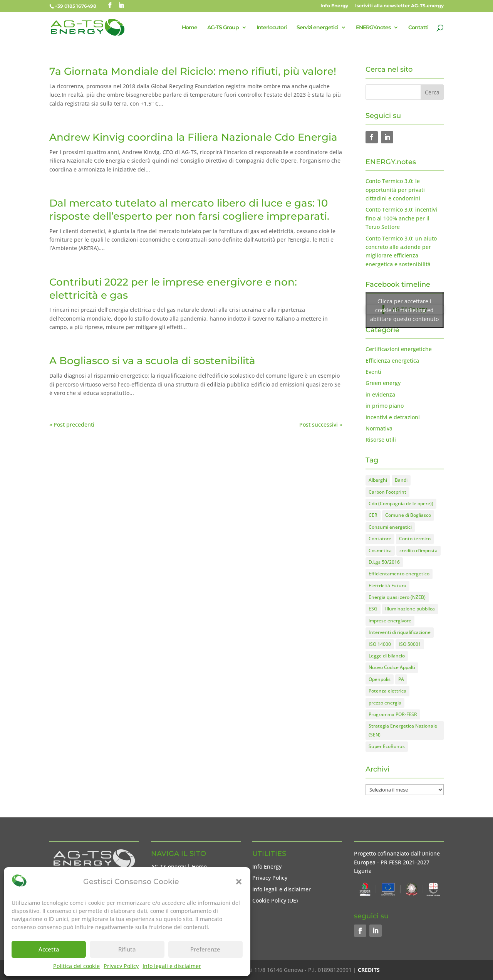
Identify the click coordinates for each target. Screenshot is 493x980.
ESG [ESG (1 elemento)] (373, 609)
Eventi (373, 372)
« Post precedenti (72, 424)
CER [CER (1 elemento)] (373, 515)
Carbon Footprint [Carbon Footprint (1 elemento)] (387, 492)
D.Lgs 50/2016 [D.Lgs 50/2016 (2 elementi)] (384, 562)
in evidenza (380, 394)
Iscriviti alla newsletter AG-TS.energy (399, 6)
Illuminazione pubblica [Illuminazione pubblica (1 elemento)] (410, 609)
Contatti (418, 28)
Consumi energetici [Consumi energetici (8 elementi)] (390, 527)
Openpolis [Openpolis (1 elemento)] (380, 679)
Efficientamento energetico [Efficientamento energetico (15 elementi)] (399, 574)
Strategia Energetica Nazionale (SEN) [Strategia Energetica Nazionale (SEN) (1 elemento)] (403, 730)
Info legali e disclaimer (172, 966)
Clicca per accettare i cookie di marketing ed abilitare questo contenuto (404, 310)
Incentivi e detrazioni (393, 417)
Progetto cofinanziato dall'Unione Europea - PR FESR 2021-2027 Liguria (397, 862)
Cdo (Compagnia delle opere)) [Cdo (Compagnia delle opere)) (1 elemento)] (401, 503)
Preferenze (205, 949)
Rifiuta (127, 949)
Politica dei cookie (76, 966)
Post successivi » (321, 424)
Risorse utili (381, 440)
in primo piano (385, 406)
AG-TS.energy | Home (179, 867)
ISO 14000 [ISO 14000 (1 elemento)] (380, 644)
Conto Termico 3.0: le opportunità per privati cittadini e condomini (395, 190)
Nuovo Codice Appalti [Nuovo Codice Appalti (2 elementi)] (392, 667)
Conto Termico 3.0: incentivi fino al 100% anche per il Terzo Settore (401, 218)
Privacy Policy (121, 966)
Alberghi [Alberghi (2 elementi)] (378, 480)
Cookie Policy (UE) (275, 900)
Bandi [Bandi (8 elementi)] (401, 480)
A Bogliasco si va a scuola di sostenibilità (152, 361)
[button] (239, 882)
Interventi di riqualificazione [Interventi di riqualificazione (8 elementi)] (400, 632)
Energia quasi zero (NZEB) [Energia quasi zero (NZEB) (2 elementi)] (397, 597)
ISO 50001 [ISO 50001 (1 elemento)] (410, 644)
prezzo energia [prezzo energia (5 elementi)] (385, 703)
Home (189, 28)
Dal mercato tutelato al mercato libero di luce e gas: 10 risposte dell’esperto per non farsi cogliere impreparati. (189, 210)
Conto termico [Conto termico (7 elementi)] (415, 539)
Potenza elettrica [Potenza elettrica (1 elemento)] (387, 691)
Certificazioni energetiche (399, 349)
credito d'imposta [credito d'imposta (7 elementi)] (418, 551)
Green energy (383, 383)
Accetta (49, 949)
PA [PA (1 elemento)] (401, 679)
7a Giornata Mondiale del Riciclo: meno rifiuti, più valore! (193, 71)
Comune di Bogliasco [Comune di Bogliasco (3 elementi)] (408, 515)
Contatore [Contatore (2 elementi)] (380, 539)
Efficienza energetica (392, 361)
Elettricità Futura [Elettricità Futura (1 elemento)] (387, 586)
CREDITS (369, 970)
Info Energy (334, 6)
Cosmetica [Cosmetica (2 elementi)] (380, 551)
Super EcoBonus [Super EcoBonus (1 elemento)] (387, 746)
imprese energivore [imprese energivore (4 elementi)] (390, 621)
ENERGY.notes (373, 28)
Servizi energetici (317, 28)
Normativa (379, 428)
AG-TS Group (223, 28)
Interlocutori (272, 28)
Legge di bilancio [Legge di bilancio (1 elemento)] (387, 656)
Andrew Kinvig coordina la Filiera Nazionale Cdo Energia (193, 137)
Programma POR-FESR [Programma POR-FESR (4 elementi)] (393, 714)
